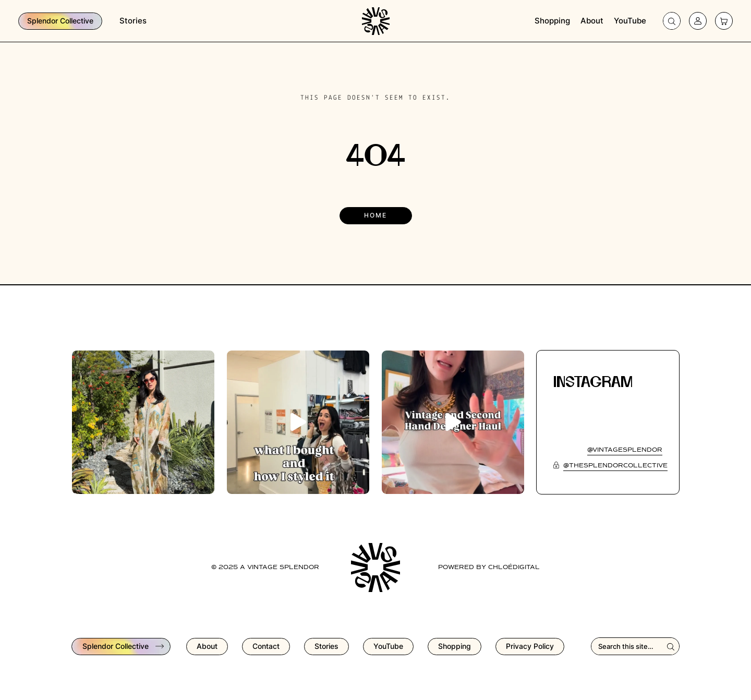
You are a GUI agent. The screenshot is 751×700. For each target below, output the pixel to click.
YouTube (630, 21)
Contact (266, 646)
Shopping (552, 21)
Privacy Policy (530, 646)
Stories (133, 21)
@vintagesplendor (625, 450)
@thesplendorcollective (615, 466)
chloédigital (514, 568)
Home (375, 215)
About (592, 21)
